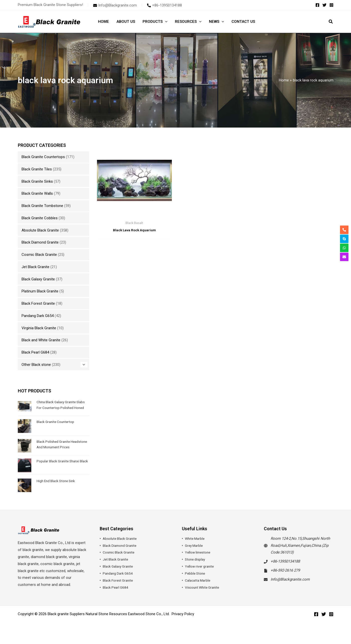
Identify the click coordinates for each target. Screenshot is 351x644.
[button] (165, 22)
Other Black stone (36, 365)
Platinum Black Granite (40, 291)
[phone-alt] (164, 5)
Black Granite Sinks (37, 181)
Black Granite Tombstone (42, 206)
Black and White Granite (41, 340)
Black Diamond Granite (40, 242)
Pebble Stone (196, 582)
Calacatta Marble (199, 589)
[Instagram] (331, 5)
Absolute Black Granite (40, 230)
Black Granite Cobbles (40, 218)
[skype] (344, 239)
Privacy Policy (183, 622)
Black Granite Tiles (37, 169)
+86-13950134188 (285, 570)
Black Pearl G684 (35, 352)
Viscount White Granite (204, 596)
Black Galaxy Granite (38, 279)
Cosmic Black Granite (39, 255)
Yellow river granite (200, 575)
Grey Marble (195, 554)
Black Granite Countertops (43, 157)
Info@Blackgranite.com (290, 588)
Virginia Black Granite (39, 328)
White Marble (196, 547)
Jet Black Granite (35, 267)
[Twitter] (324, 5)
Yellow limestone (199, 561)
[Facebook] (317, 5)
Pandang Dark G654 (38, 316)
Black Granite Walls (37, 193)
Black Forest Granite (38, 303)
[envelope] (115, 5)
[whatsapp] (344, 248)
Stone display (196, 568)
